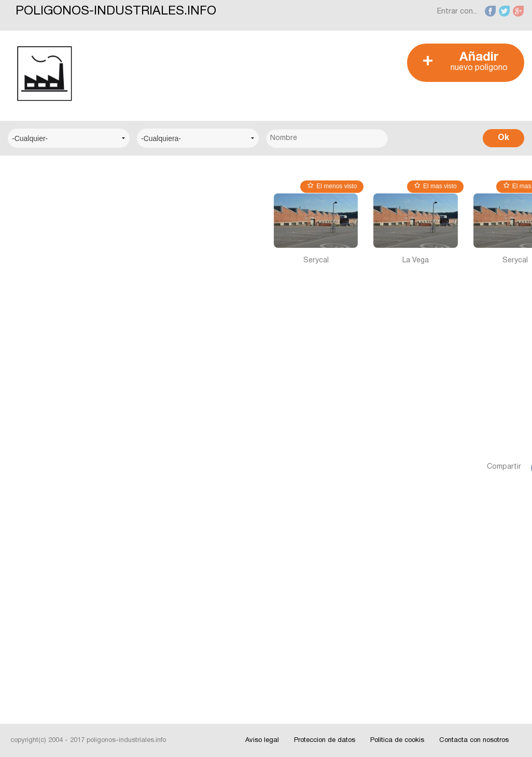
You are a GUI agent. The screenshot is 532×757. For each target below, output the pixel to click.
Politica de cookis (397, 740)
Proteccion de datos (325, 740)
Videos (29, 663)
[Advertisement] (285, 67)
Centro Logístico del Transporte (52, 241)
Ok (503, 138)
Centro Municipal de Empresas (51, 285)
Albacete (32, 423)
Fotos (27, 631)
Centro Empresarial (49, 203)
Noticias (31, 568)
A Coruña (32, 392)
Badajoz (31, 487)
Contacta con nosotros (474, 740)
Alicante (30, 455)
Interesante (36, 600)
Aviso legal (262, 740)
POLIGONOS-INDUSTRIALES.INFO (116, 11)
